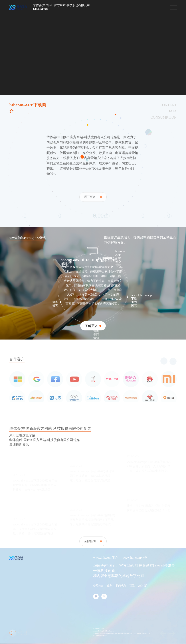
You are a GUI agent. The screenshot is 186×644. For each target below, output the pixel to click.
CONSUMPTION (163, 117)
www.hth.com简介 (106, 558)
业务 (110, 586)
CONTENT (168, 105)
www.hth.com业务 (135, 558)
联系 (132, 586)
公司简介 (98, 586)
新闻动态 (121, 586)
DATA (172, 111)
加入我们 (143, 586)
